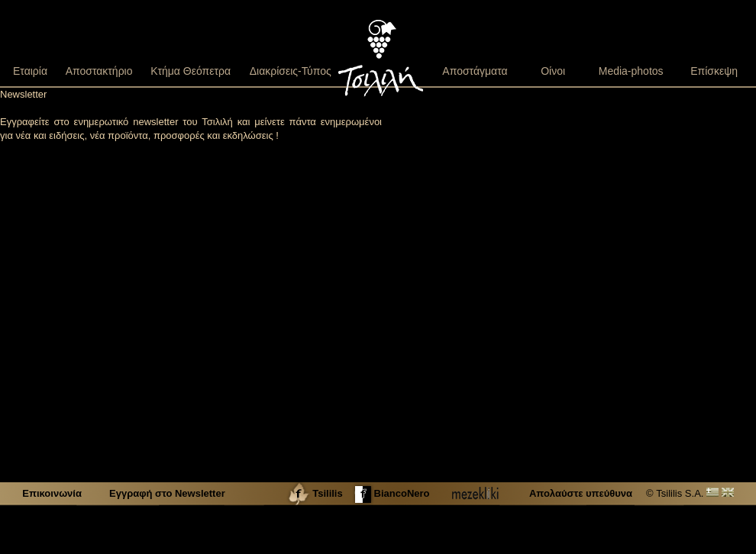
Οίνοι (553, 71)
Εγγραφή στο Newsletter (167, 493)
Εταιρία (30, 71)
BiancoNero (391, 493)
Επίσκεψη (714, 71)
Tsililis (314, 493)
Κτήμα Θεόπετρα (191, 71)
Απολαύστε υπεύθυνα (581, 493)
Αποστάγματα (475, 71)
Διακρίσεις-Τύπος (291, 71)
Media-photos (631, 71)
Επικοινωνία (53, 493)
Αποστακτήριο (99, 71)
